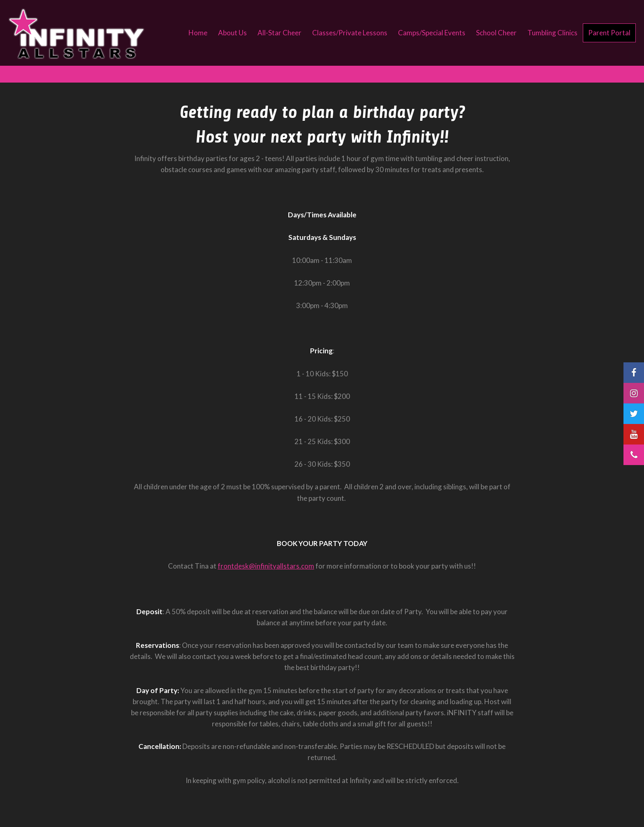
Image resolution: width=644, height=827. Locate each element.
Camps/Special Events (432, 33)
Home (198, 33)
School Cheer (496, 33)
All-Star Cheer (279, 33)
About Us (232, 33)
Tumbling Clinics (552, 33)
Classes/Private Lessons (350, 33)
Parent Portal (609, 33)
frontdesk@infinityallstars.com (266, 566)
